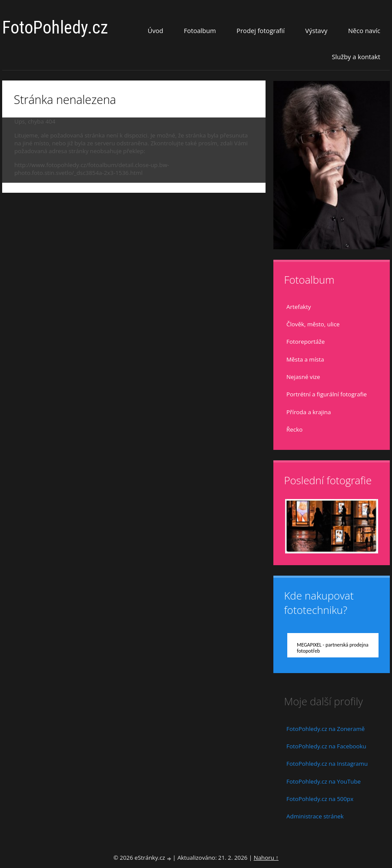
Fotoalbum (200, 30)
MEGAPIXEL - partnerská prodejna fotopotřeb (333, 648)
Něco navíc (364, 30)
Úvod (156, 30)
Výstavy (316, 30)
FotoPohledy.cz (55, 28)
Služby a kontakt (356, 57)
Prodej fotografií (261, 30)
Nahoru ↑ (266, 858)
